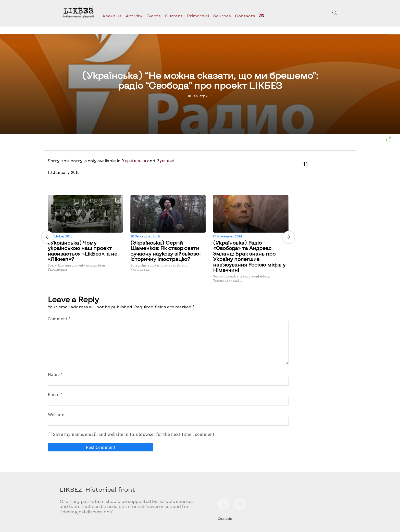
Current (174, 16)
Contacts (245, 16)
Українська (134, 161)
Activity (134, 16)
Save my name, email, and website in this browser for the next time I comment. (134, 434)
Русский (166, 161)
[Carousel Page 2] (170, 194)
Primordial (198, 16)
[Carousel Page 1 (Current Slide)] (167, 194)
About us (112, 16)
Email (55, 394)
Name (55, 374)
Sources (222, 16)
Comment (59, 319)
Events (154, 16)
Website (56, 415)
